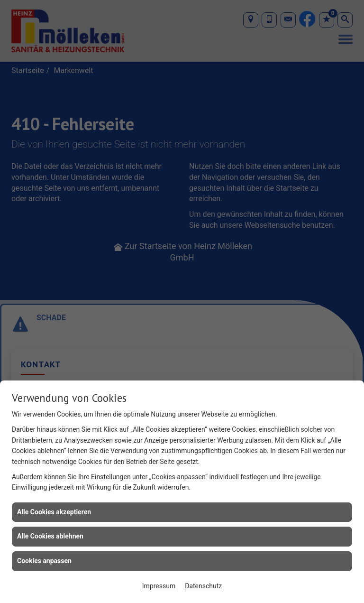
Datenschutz (203, 586)
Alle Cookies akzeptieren (54, 512)
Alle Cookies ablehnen (50, 536)
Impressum (159, 586)
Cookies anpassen (44, 561)
